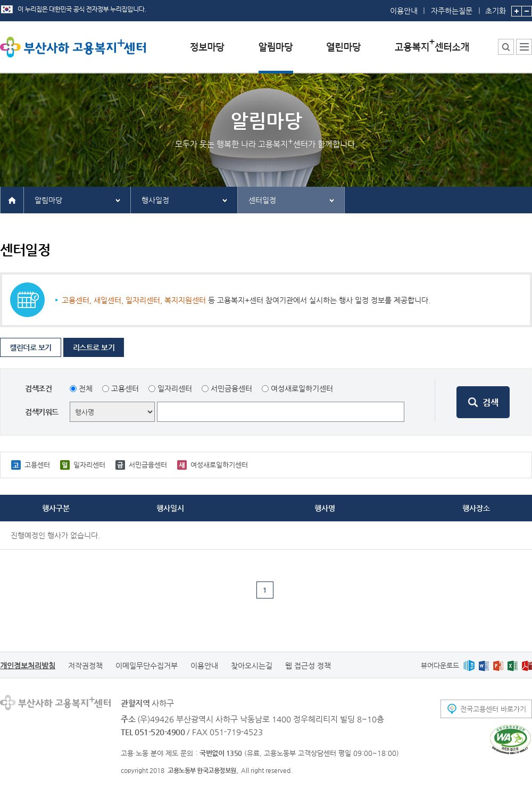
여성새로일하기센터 (302, 388)
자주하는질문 (452, 11)
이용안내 (404, 11)
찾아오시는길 (252, 666)
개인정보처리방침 (28, 666)
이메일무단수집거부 (147, 666)
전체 (86, 388)
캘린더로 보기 (31, 347)
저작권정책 (85, 666)
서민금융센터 (231, 388)
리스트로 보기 (94, 347)
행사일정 (155, 200)
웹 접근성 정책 (308, 666)
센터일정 (262, 200)
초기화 (496, 7)
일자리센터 (175, 388)
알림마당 (48, 200)
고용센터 (125, 388)
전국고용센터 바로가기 (493, 709)
